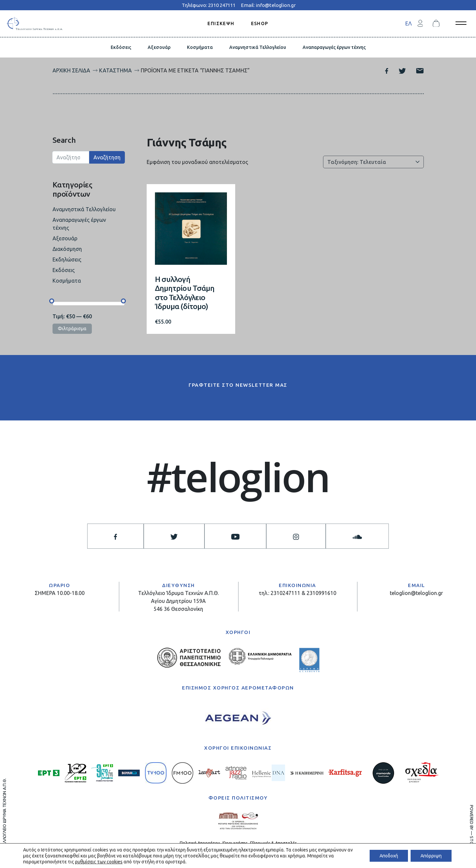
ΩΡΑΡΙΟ (59, 585)
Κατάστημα (115, 70)
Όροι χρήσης (235, 843)
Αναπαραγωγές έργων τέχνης (334, 47)
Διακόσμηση (67, 249)
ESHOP (260, 23)
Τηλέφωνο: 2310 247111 (209, 5)
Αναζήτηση (107, 157)
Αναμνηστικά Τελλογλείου (258, 47)
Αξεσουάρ (159, 47)
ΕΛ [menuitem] (408, 23)
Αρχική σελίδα (71, 70)
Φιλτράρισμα (72, 329)
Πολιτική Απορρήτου (200, 843)
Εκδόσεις (121, 47)
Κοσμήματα (200, 47)
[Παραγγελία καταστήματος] (373, 162)
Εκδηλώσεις (67, 259)
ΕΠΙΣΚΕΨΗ (221, 23)
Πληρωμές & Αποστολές (273, 843)
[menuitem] (408, 23)
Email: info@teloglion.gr (268, 5)
